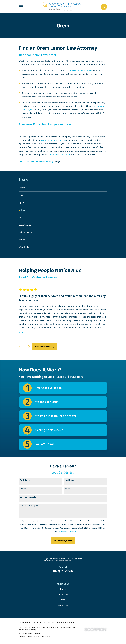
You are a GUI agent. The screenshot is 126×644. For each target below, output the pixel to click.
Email (67, 491)
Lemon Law (63, 597)
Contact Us (63, 607)
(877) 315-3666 (63, 574)
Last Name (70, 483)
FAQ (63, 602)
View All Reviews (44, 349)
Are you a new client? (30, 500)
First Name (25, 483)
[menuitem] (63, 188)
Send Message (63, 543)
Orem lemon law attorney (80, 70)
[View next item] (27, 349)
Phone (23, 491)
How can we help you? (30, 508)
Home (63, 591)
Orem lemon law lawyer (59, 155)
